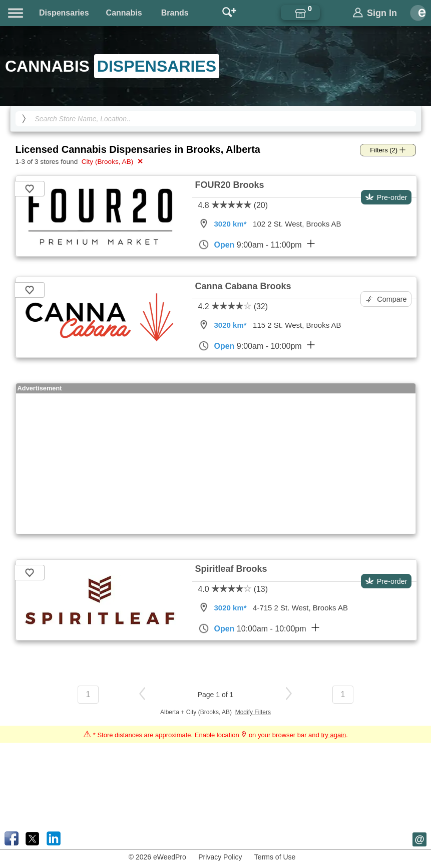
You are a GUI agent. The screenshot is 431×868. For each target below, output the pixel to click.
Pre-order (386, 197)
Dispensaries (64, 13)
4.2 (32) (233, 306)
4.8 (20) (233, 205)
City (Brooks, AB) (111, 161)
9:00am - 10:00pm (257, 346)
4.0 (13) (233, 589)
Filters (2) (388, 150)
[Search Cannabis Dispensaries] (216, 119)
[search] (24, 119)
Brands (175, 13)
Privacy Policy (220, 857)
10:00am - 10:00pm (259, 628)
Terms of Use (275, 857)
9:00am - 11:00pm (257, 245)
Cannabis (124, 13)
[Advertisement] (216, 464)
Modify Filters (253, 712)
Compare (386, 299)
